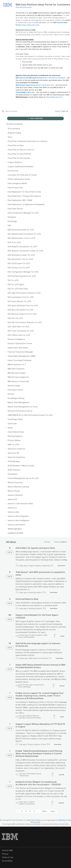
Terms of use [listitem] (8, 857)
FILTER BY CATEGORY (13, 124)
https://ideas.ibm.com (30, 25)
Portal (44, 744)
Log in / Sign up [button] (62, 111)
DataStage (27, 687)
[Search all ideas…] (19, 111)
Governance (24, 776)
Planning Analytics (35, 592)
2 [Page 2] (22, 811)
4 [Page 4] (30, 811)
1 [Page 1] (18, 811)
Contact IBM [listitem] (7, 850)
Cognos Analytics (35, 566)
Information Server (34, 774)
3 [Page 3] (26, 811)
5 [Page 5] (34, 811)
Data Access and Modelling (33, 636)
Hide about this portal (24, 7)
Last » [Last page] (53, 811)
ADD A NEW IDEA (35, 118)
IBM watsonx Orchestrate (39, 658)
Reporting (46, 566)
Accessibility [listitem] (7, 861)
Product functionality (33, 718)
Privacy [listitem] (5, 854)
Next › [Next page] (45, 811)
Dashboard (30, 804)
